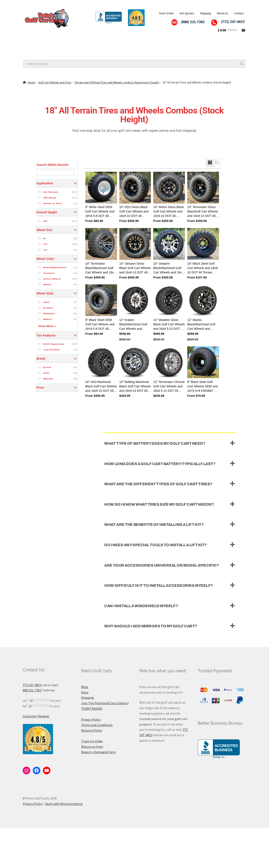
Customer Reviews (36, 756)
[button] (170, 483)
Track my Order (92, 781)
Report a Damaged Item (98, 792)
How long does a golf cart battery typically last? (160, 504)
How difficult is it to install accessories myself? (159, 626)
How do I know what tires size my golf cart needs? (159, 545)
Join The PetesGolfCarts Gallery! (105, 743)
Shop (85, 732)
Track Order (166, 13)
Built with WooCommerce (64, 844)
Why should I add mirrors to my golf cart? (151, 666)
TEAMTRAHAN (92, 749)
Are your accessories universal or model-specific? (162, 605)
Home (31, 82)
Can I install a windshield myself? (141, 646)
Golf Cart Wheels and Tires (43, 43)
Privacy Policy (91, 760)
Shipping (206, 13)
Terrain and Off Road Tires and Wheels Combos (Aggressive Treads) (117, 82)
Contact (239, 13)
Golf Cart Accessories (132, 43)
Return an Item (92, 787)
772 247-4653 (32, 725)
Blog (85, 727)
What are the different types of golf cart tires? (158, 524)
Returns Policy (92, 770)
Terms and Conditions (97, 765)
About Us (222, 13)
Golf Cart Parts (76, 51)
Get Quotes (187, 13)
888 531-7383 (32, 730)
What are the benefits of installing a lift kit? (154, 565)
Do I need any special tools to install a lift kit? (156, 585)
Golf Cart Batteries (37, 51)
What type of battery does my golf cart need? (155, 484)
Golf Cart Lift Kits (90, 43)
